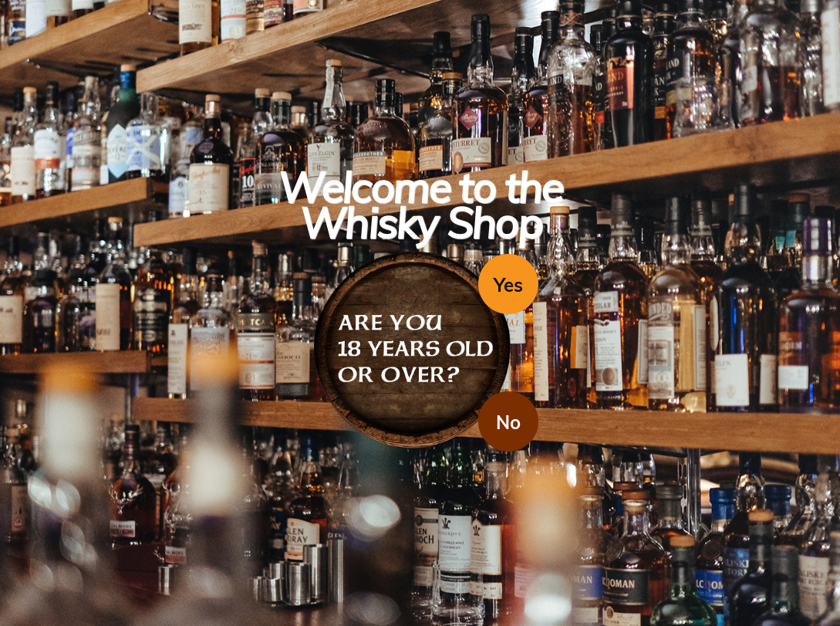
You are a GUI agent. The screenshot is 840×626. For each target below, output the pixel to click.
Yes (508, 285)
